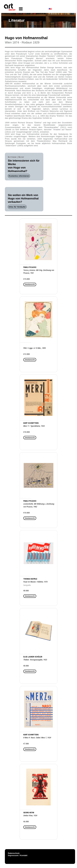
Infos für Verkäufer (17, 207)
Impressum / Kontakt (18, 855)
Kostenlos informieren (19, 176)
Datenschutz (14, 853)
